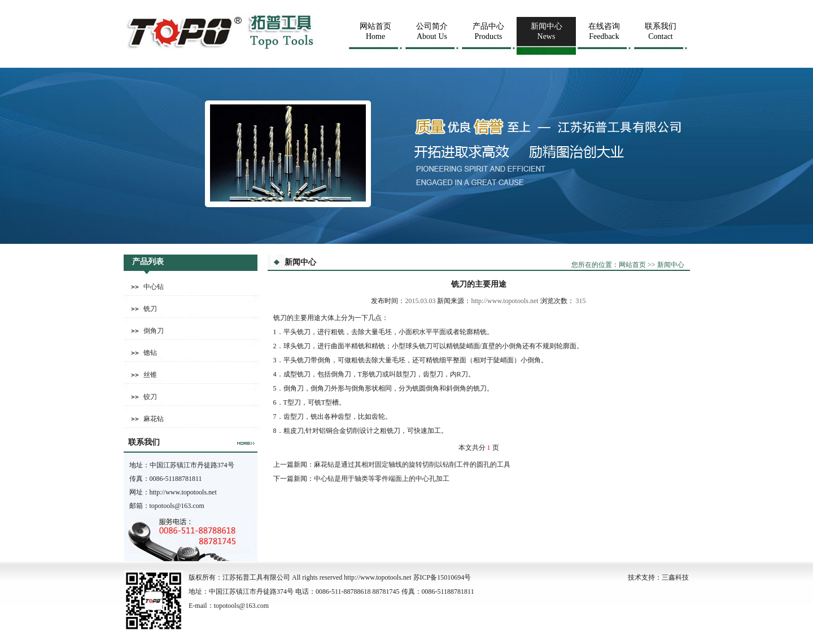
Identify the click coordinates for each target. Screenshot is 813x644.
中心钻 (154, 287)
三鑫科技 (675, 577)
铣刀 (150, 309)
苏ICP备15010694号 (442, 577)
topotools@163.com (177, 506)
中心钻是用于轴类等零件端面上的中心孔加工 (382, 479)
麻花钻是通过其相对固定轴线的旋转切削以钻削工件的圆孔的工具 (412, 465)
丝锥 (150, 375)
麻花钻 (154, 419)
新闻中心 (671, 265)
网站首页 (632, 265)
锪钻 (150, 353)
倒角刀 (154, 331)
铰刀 (150, 397)
